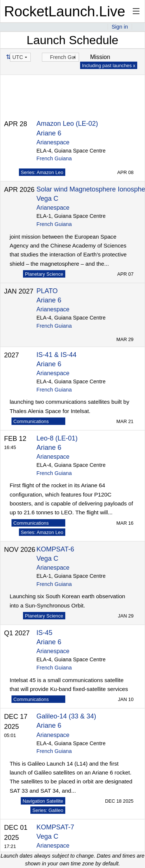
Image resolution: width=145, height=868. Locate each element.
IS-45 (44, 633)
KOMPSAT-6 (55, 549)
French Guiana (54, 158)
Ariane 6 (49, 133)
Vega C (47, 199)
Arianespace (53, 142)
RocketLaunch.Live (65, 11)
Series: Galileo (48, 810)
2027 (11, 355)
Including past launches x (109, 65)
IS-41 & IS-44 (56, 355)
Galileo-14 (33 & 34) (66, 716)
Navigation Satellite (43, 801)
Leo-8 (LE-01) (57, 438)
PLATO (47, 291)
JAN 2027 (19, 291)
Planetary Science (44, 274)
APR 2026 (19, 190)
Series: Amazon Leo (42, 172)
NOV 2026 (20, 550)
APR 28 (16, 124)
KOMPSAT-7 (55, 827)
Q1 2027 (17, 633)
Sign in (120, 27)
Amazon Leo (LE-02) (67, 124)
